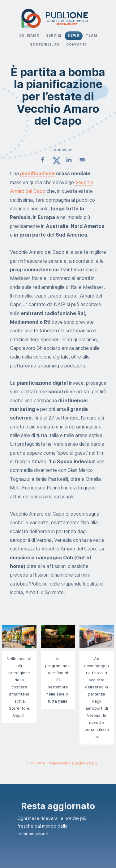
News (73, 36)
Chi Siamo (29, 36)
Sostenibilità (45, 45)
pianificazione (37, 174)
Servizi (54, 36)
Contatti (76, 45)
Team (91, 36)
